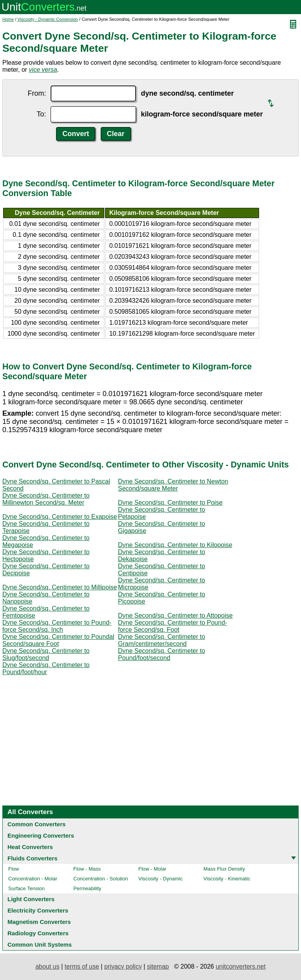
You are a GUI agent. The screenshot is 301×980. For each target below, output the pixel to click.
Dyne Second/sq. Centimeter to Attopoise (175, 615)
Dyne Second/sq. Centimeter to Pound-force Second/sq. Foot (172, 626)
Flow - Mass (87, 869)
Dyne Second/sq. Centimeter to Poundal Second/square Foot (58, 640)
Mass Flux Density (224, 869)
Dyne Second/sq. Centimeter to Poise (170, 503)
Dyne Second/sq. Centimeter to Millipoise (60, 587)
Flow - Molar (152, 869)
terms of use (82, 966)
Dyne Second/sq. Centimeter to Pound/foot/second (161, 654)
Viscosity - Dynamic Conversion (48, 19)
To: (41, 114)
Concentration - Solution (101, 879)
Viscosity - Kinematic (227, 879)
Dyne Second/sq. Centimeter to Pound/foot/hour (46, 668)
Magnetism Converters (39, 922)
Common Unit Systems (40, 945)
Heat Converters (30, 847)
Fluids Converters (33, 858)
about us (47, 966)
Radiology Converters (38, 933)
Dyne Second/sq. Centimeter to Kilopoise (175, 545)
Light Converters (31, 899)
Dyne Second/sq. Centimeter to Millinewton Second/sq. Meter (46, 499)
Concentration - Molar (33, 879)
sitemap (158, 966)
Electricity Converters (38, 910)
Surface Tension (26, 888)
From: (37, 93)
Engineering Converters (41, 835)
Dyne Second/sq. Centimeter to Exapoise (60, 517)
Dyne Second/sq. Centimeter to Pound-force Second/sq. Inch (57, 626)
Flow (14, 869)
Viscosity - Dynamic (160, 879)
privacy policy (123, 966)
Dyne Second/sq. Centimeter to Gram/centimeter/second (161, 640)
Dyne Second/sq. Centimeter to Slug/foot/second (46, 654)
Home (8, 19)
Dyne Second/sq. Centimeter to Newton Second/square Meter (173, 485)
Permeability (87, 888)
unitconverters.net (240, 966)
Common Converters (36, 824)
